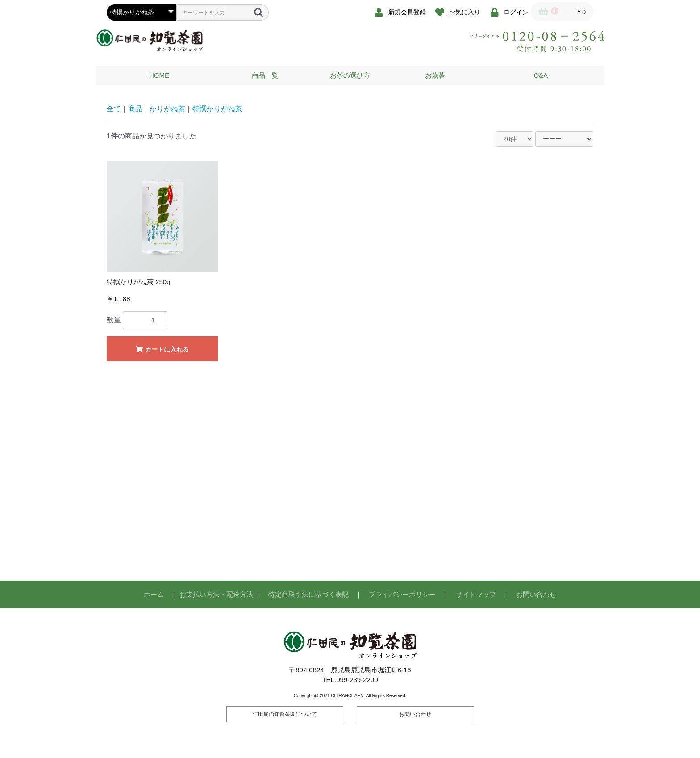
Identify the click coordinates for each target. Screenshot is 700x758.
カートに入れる (162, 349)
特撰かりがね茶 (217, 109)
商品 (135, 109)
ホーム (154, 594)
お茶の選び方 (350, 75)
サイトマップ (476, 594)
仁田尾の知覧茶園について (285, 714)
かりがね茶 (167, 109)
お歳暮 (435, 75)
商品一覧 (265, 75)
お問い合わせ (536, 594)
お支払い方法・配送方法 (216, 594)
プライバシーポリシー (402, 594)
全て (114, 109)
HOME (159, 75)
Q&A (541, 75)
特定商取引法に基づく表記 (308, 594)
